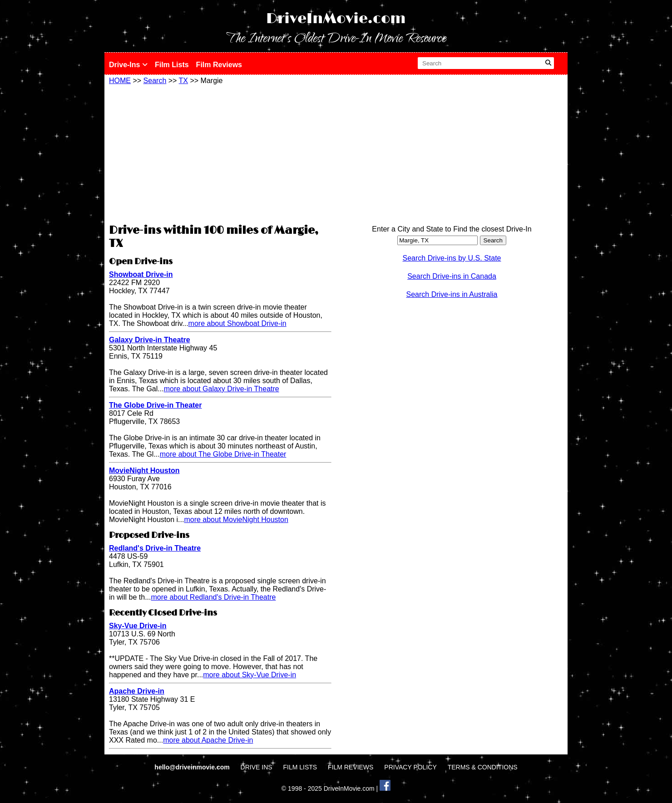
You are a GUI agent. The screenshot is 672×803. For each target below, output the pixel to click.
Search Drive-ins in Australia (452, 294)
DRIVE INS (257, 767)
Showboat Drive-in (141, 274)
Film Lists (172, 65)
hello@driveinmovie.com (193, 767)
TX (183, 81)
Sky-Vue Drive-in (138, 626)
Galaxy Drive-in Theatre (150, 340)
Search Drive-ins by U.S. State (452, 258)
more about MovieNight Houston (236, 520)
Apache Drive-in (137, 691)
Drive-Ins (128, 65)
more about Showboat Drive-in (237, 323)
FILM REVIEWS (351, 767)
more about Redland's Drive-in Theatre (213, 597)
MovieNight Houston (144, 470)
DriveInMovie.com (336, 19)
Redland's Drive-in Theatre (155, 548)
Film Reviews (219, 65)
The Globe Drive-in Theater (155, 405)
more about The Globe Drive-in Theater (223, 454)
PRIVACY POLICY (410, 767)
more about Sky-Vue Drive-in (250, 675)
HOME (120, 81)
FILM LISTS (300, 767)
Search (155, 81)
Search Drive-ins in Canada (452, 276)
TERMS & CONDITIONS (483, 767)
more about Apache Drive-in (208, 740)
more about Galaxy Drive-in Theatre (222, 389)
